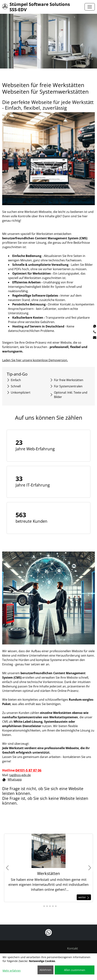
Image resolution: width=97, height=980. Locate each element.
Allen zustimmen (75, 970)
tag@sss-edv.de (21, 775)
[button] (41, 906)
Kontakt (73, 948)
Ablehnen (45, 970)
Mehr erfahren (12, 971)
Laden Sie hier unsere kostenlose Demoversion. (36, 360)
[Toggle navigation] (90, 7)
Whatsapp (13, 779)
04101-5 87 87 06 (29, 770)
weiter (84, 897)
